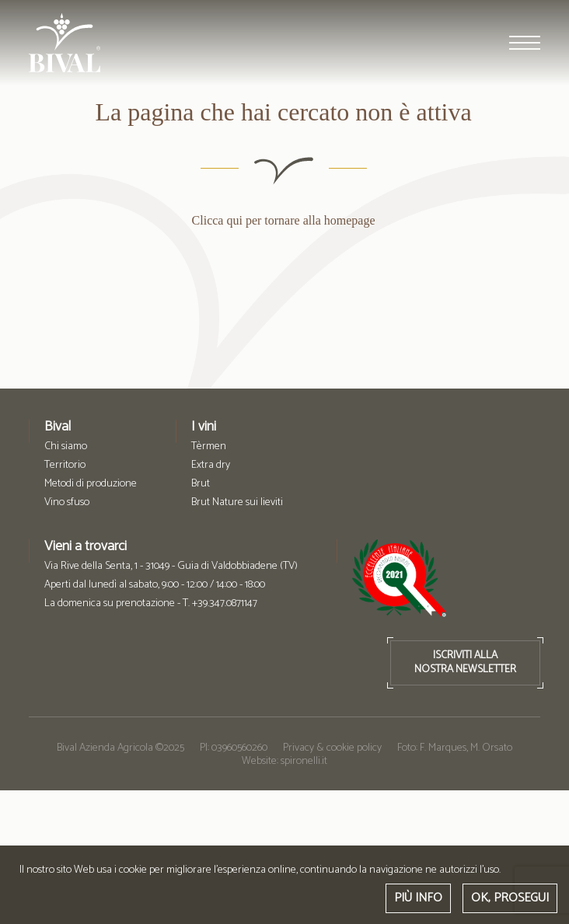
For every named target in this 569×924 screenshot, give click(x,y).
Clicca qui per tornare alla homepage (282, 220)
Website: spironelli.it (284, 761)
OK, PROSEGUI (510, 898)
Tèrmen (209, 447)
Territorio (65, 465)
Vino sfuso (67, 503)
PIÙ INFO (418, 898)
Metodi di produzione (91, 484)
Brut (201, 484)
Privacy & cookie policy (332, 748)
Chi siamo (66, 447)
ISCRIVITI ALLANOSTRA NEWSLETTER (465, 662)
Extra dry (211, 465)
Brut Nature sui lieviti (237, 503)
